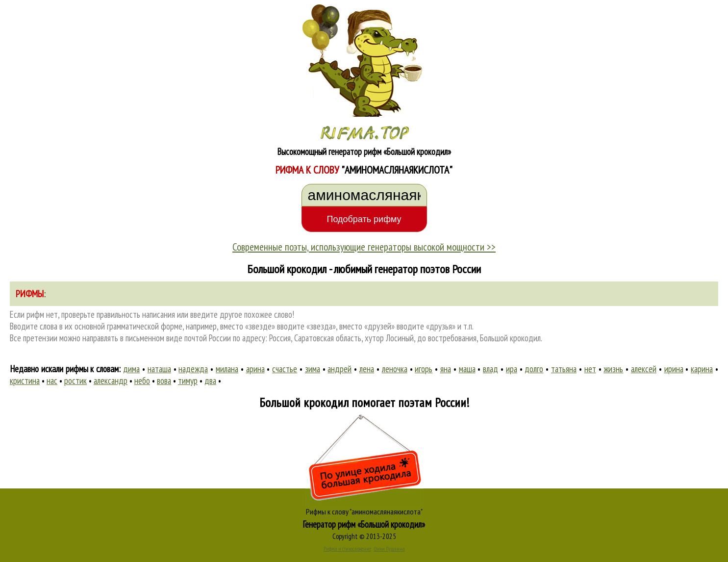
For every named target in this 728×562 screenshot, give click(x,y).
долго (534, 369)
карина (702, 369)
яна (446, 369)
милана (227, 369)
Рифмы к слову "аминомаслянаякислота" (364, 511)
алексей (644, 369)
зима (313, 369)
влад (490, 369)
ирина (674, 369)
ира (512, 369)
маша (467, 369)
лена (367, 369)
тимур (188, 381)
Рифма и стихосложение (347, 549)
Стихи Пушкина (389, 549)
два (210, 381)
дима (131, 369)
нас (52, 381)
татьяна (564, 369)
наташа (159, 369)
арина (255, 369)
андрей (339, 369)
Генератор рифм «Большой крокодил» (364, 524)
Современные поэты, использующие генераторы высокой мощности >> (364, 247)
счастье (285, 369)
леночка (395, 369)
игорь (424, 369)
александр (111, 381)
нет (590, 369)
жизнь (613, 369)
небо (142, 381)
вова (164, 381)
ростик (75, 381)
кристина (25, 381)
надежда (193, 369)
